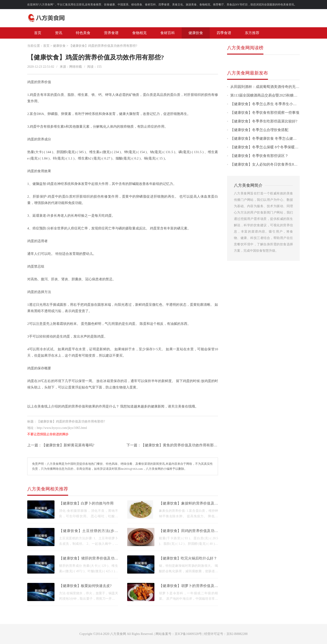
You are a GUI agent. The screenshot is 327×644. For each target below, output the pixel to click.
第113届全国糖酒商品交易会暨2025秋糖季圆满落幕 (271, 95)
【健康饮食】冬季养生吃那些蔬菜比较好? (264, 121)
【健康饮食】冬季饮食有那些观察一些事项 (265, 113)
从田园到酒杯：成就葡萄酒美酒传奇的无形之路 (268, 87)
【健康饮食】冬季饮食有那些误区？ (259, 156)
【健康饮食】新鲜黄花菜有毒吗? (68, 445)
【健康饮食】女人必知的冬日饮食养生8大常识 (268, 164)
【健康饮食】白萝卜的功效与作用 (86, 503)
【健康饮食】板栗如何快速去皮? (85, 586)
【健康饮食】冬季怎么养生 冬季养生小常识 (265, 104)
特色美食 (83, 33)
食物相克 (139, 33)
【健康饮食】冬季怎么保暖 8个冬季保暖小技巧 (268, 147)
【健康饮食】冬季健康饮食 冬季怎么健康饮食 (267, 138)
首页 (38, 33)
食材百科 (168, 33)
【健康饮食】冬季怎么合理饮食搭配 (259, 130)
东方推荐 (252, 33)
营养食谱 (111, 33)
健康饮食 (196, 33)
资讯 (59, 33)
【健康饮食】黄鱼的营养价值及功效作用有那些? (180, 445)
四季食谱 (224, 33)
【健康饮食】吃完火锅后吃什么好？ (188, 558)
